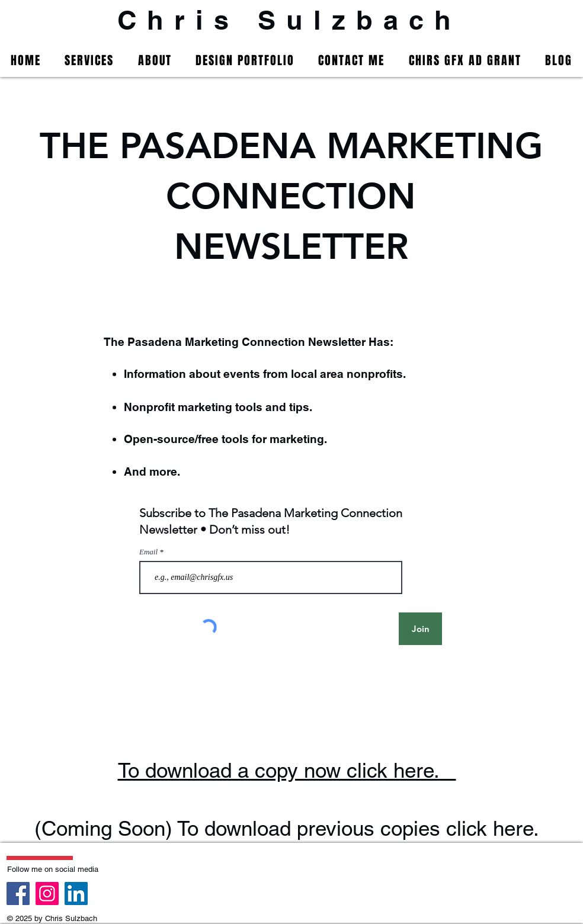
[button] (89, 60)
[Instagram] (47, 893)
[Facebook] (18, 893)
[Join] (420, 629)
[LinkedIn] (76, 893)
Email (149, 552)
